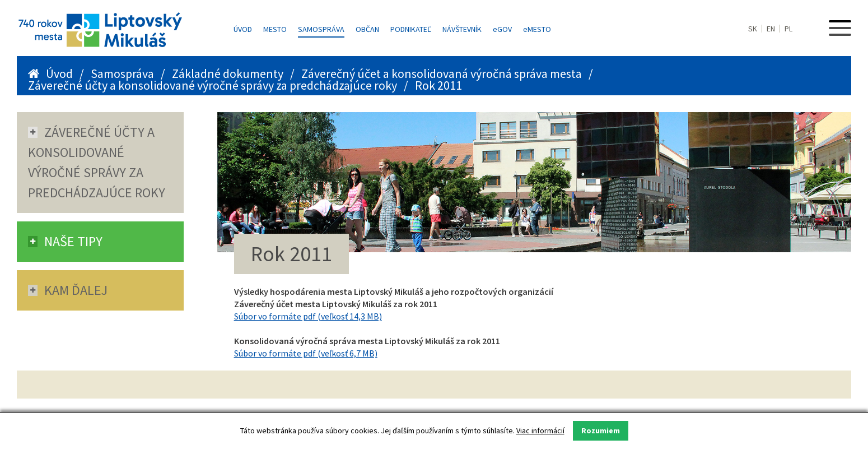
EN (771, 29)
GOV (502, 29)
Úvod (243, 29)
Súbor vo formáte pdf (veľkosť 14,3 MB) (308, 316)
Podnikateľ (411, 29)
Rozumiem (601, 431)
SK (753, 29)
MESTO (537, 29)
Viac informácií (540, 431)
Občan (367, 29)
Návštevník (462, 29)
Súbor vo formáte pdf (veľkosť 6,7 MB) (306, 353)
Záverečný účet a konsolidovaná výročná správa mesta (442, 73)
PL (788, 29)
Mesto (275, 29)
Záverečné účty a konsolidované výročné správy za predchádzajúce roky (213, 85)
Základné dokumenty (228, 73)
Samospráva (321, 29)
